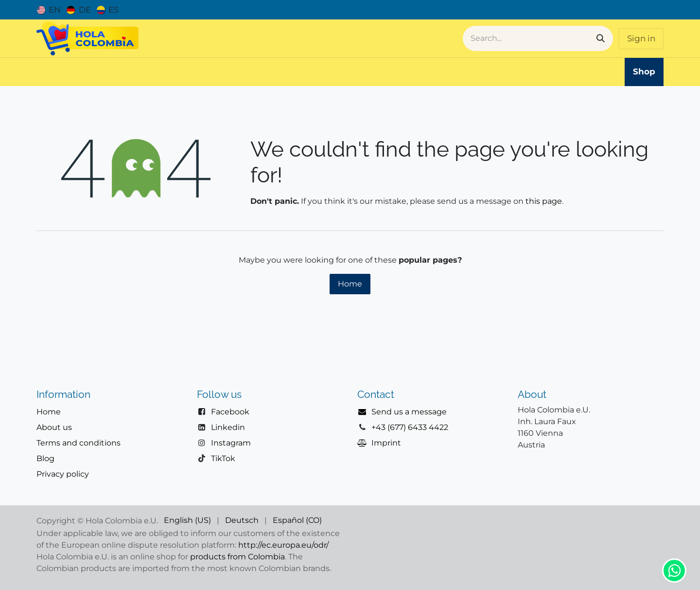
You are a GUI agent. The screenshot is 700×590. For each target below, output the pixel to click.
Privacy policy (63, 474)
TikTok (223, 458)
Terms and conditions (79, 443)
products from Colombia (237, 557)
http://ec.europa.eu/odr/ (283, 545)
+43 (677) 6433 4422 (410, 427)
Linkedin (228, 427)
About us (54, 427)
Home (350, 284)
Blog (45, 458)
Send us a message (409, 412)
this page (544, 201)
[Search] (601, 38)
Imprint (386, 443)
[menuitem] (49, 10)
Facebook (230, 412)
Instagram (231, 443)
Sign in (641, 38)
